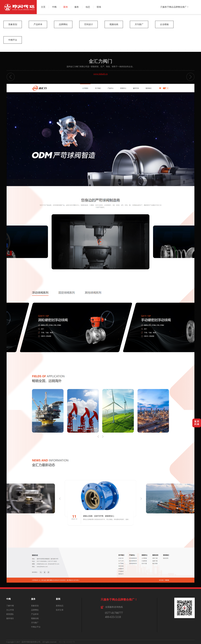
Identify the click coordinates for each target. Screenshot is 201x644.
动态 (88, 7)
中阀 (54, 7)
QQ (197, 11)
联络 (99, 7)
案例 (65, 7)
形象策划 (13, 24)
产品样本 (38, 24)
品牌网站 (63, 24)
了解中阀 (10, 606)
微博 (197, 4)
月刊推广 (139, 24)
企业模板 (164, 24)
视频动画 (114, 24)
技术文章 (60, 610)
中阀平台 (13, 40)
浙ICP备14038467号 (67, 642)
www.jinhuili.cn (100, 74)
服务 (77, 7)
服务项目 (10, 618)
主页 (43, 7)
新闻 (58, 599)
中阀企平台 (36, 627)
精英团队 (10, 614)
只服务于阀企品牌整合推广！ (175, 7)
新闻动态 (60, 606)
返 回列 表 (197, 423)
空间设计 (89, 24)
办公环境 (10, 610)
